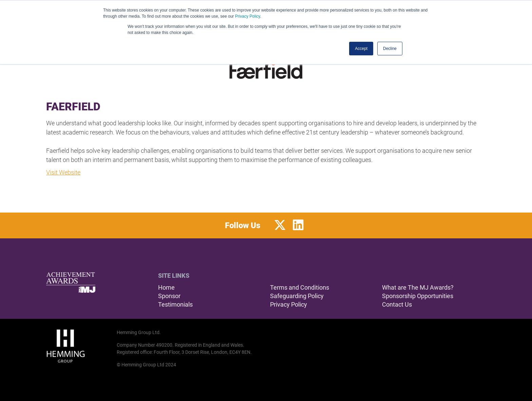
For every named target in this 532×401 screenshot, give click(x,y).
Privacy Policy (248, 16)
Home (166, 287)
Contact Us (397, 304)
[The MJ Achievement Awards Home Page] (71, 282)
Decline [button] (390, 49)
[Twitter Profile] (280, 225)
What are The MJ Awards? (418, 287)
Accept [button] (361, 49)
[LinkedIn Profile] (298, 225)
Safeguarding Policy (297, 296)
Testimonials (175, 304)
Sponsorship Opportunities (418, 296)
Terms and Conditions (300, 287)
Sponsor (169, 296)
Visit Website (63, 172)
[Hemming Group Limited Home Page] (79, 346)
